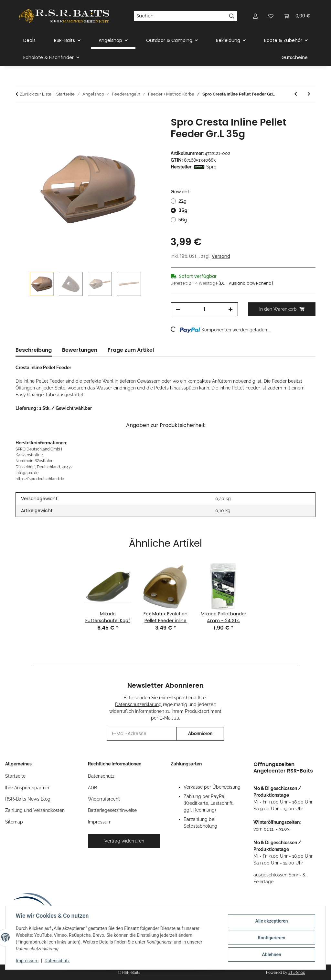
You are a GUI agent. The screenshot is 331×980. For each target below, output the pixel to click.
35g (183, 210)
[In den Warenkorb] (21, 113)
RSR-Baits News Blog (28, 799)
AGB (92, 788)
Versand (221, 256)
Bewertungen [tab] (80, 350)
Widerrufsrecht (104, 799)
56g (183, 220)
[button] (255, 16)
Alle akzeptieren (271, 921)
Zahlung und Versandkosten (35, 810)
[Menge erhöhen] (230, 309)
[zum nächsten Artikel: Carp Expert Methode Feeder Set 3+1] (309, 94)
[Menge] (204, 309)
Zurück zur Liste (36, 94)
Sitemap (14, 822)
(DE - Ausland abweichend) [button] (246, 283)
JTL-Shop (297, 973)
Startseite (15, 776)
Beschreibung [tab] (34, 350)
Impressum (27, 961)
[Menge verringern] (178, 309)
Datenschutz (57, 961)
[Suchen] (180, 16)
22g (182, 201)
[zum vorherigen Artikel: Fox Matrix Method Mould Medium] (296, 94)
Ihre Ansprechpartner (27, 788)
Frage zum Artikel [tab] (131, 350)
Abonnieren (200, 733)
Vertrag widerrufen (124, 841)
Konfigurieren (271, 938)
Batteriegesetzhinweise (112, 810)
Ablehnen (271, 955)
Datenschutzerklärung (138, 704)
